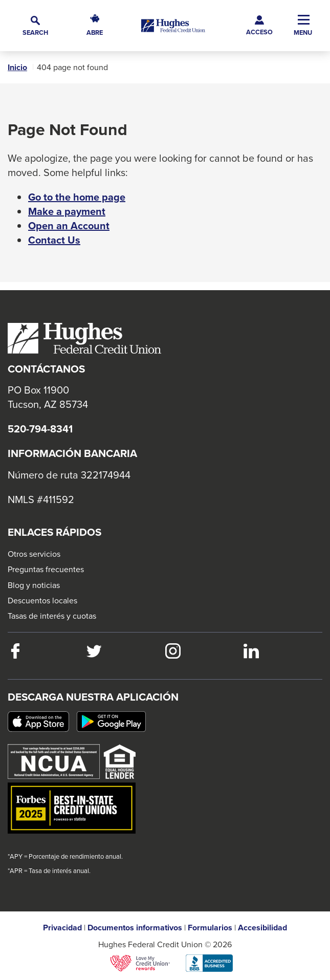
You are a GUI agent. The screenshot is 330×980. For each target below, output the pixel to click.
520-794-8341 (40, 429)
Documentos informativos (135, 928)
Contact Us (54, 240)
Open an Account (69, 226)
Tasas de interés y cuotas (52, 616)
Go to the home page (77, 197)
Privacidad (62, 928)
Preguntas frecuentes (46, 569)
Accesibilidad (262, 928)
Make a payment (67, 211)
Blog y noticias (34, 585)
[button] (35, 26)
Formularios (210, 928)
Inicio (17, 68)
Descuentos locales (42, 600)
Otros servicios (34, 554)
